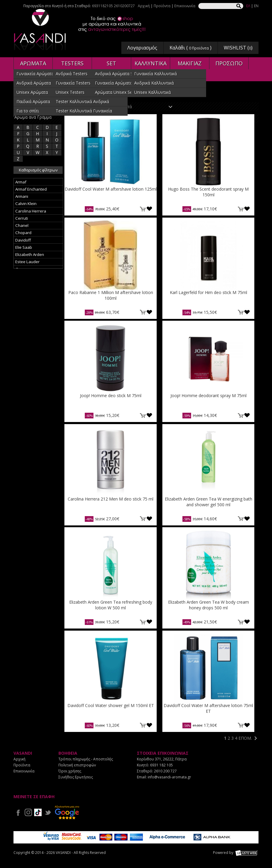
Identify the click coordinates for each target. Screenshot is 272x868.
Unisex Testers (70, 92)
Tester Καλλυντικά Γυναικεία (84, 111)
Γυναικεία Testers (73, 83)
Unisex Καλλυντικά (152, 92)
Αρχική (144, 6)
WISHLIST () (238, 48)
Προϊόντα (162, 6)
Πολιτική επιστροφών (77, 765)
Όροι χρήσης (70, 771)
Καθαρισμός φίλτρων (38, 170)
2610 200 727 (165, 771)
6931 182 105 (161, 765)
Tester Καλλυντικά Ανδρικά (82, 101)
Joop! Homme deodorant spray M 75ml (208, 395)
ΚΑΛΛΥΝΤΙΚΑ (151, 63)
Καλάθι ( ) (191, 48)
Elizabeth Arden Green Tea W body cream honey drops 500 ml (208, 605)
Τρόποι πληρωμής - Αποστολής (86, 759)
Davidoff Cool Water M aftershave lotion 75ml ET (208, 708)
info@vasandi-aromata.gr (169, 777)
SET (111, 63)
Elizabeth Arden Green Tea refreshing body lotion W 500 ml (111, 605)
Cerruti (22, 218)
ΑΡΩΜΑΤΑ (33, 63)
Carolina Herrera (31, 211)
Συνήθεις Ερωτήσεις (76, 777)
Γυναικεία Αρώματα (35, 74)
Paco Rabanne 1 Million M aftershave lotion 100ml (111, 295)
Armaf (21, 182)
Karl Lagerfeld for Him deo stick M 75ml (208, 292)
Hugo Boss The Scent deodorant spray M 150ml (208, 192)
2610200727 (124, 6)
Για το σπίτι (28, 111)
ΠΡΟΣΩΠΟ (229, 63)
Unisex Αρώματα (32, 92)
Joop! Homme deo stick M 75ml (111, 395)
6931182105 (102, 6)
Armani (22, 196)
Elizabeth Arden (30, 254)
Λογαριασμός (142, 48)
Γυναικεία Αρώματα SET (118, 83)
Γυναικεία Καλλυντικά (155, 74)
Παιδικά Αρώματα (33, 101)
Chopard (23, 233)
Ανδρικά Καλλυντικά (154, 83)
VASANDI (40, 30)
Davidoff (23, 240)
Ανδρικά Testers (72, 74)
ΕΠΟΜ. (245, 738)
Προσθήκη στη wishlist (149, 209)
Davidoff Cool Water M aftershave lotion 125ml (111, 189)
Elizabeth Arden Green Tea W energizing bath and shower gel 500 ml (208, 502)
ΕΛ (248, 6)
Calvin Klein (26, 204)
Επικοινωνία (185, 6)
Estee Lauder (27, 262)
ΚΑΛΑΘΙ (143, 209)
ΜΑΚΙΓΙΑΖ (190, 63)
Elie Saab (24, 247)
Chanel (22, 225)
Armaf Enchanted (31, 189)
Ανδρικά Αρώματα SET (117, 74)
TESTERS (72, 63)
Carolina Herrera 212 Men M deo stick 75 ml (111, 499)
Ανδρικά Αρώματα (34, 83)
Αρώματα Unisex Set (114, 92)
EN (256, 6)
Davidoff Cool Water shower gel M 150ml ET (111, 705)
